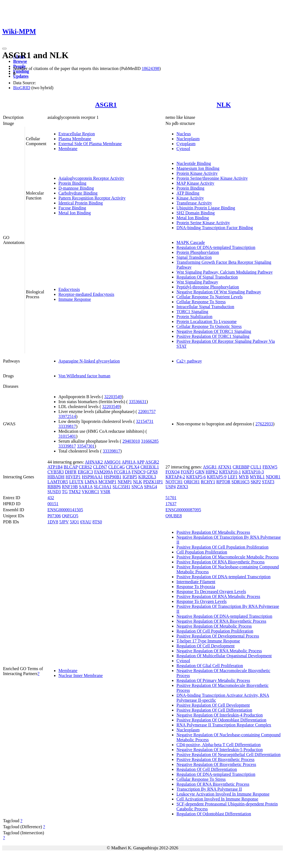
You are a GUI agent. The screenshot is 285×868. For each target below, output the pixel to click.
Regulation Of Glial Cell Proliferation (210, 666)
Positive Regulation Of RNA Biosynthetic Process (220, 562)
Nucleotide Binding (194, 163)
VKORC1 (91, 492)
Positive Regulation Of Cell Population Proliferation (222, 547)
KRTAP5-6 (196, 477)
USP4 (170, 487)
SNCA (137, 487)
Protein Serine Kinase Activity (203, 223)
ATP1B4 (55, 467)
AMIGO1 (112, 462)
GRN (200, 472)
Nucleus (184, 134)
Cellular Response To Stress (201, 302)
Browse (20, 61)
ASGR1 (106, 105)
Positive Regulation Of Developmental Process (218, 636)
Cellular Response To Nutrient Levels (209, 297)
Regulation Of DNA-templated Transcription (216, 247)
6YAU (86, 522)
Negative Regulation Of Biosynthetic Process (216, 764)
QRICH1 (192, 482)
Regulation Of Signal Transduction (207, 277)
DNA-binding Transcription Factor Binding (215, 228)
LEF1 (233, 477)
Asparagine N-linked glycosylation (89, 361)
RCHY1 (208, 482)
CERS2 (85, 467)
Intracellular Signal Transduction (205, 307)
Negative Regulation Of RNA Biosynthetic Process (221, 621)
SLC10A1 (102, 487)
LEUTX (76, 482)
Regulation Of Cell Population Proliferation (215, 631)
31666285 (150, 441)
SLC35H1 (121, 487)
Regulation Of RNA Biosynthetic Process (213, 784)
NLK (224, 105)
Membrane (68, 149)
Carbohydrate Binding (78, 193)
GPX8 (152, 472)
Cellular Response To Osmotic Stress (209, 326)
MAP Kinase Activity (195, 183)
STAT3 (268, 482)
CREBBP (241, 467)
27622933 (264, 424)
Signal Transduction (194, 257)
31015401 (67, 436)
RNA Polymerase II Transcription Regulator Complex (224, 725)
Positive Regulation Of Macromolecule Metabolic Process (228, 557)
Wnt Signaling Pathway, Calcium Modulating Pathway (225, 272)
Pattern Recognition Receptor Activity (92, 198)
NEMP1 (125, 482)
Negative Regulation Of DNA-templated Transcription (224, 616)
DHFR (71, 472)
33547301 (86, 446)
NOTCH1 (174, 482)
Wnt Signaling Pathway (197, 282)
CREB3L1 (150, 467)
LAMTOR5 (58, 482)
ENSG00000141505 (65, 510)
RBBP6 (54, 487)
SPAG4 (150, 487)
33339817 (67, 426)
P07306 (54, 516)
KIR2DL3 (147, 477)
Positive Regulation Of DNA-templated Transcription (223, 577)
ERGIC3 (85, 472)
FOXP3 (187, 472)
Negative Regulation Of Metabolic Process (214, 626)
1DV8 (53, 522)
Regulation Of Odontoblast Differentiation (214, 814)
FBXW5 (270, 467)
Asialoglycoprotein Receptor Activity (91, 178)
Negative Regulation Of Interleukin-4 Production (220, 715)
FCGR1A (122, 472)
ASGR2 (152, 462)
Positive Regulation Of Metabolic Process (213, 532)
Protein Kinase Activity (197, 173)
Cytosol (183, 149)
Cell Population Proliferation (202, 552)
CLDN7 (100, 467)
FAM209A (103, 472)
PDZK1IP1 (153, 482)
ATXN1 (225, 467)
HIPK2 (212, 472)
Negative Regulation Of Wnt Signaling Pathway (219, 292)
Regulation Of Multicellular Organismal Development (224, 656)
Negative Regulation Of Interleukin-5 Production (220, 750)
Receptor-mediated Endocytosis (86, 294)
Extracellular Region (77, 134)
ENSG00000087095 (183, 510)
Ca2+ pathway (189, 361)
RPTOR (223, 482)
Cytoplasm (186, 144)
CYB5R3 (56, 472)
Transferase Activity (194, 203)
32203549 (113, 397)
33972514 (67, 416)
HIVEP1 (73, 477)
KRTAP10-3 (253, 472)
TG (65, 492)
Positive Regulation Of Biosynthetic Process (215, 759)
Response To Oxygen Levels (201, 601)
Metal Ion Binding (75, 213)
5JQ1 (74, 522)
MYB (244, 477)
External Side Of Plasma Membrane (90, 144)
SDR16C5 (241, 482)
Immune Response (75, 299)
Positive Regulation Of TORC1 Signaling (213, 336)
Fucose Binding (72, 208)
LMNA (91, 482)
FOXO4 (173, 472)
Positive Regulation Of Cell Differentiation (214, 710)
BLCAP (71, 467)
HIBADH (56, 477)
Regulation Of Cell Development (205, 646)
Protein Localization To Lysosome (206, 321)
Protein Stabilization (194, 317)
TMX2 (75, 492)
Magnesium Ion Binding (198, 168)
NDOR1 (273, 477)
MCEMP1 (108, 482)
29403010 (131, 441)
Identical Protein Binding (81, 203)
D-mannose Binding (76, 188)
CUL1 (256, 467)
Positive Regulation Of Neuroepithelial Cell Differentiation (228, 755)
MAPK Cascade (191, 242)
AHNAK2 (94, 462)
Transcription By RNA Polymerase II (209, 789)
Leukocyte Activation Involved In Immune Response (223, 794)
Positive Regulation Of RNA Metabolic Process (218, 596)
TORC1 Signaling (192, 312)
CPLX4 (133, 467)
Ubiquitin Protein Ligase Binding (206, 208)
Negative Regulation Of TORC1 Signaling (214, 331)
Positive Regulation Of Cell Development (213, 705)
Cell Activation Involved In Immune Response (217, 799)
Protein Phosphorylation (198, 252)
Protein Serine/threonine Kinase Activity (212, 178)
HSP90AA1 (92, 477)
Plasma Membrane (75, 139)
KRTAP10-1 (230, 472)
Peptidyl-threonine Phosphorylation (208, 287)
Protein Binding (72, 183)
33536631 (138, 402)
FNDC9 (139, 472)
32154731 (145, 421)
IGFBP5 (130, 477)
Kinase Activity (190, 198)
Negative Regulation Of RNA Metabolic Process (219, 651)
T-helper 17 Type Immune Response (208, 641)
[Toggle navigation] (4, 49)
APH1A (129, 462)
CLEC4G (117, 467)
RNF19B (70, 487)
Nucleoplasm (188, 139)
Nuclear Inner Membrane (81, 675)
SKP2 (256, 482)
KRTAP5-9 (217, 477)
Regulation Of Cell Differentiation (207, 769)
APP (140, 462)
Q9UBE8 (174, 516)
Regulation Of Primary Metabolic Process (213, 680)
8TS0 (97, 522)
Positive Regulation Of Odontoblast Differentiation (221, 720)
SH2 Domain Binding (196, 213)
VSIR (105, 492)
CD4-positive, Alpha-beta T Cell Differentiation (218, 745)
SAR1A (86, 487)
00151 (53, 504)
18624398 (151, 68)
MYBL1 (257, 477)
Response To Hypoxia (196, 587)
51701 (171, 498)
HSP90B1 (113, 477)
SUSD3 (54, 492)
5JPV (64, 522)
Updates (21, 76)
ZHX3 (183, 487)
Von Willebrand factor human (84, 376)
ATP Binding (188, 193)
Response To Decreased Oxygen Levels (211, 592)
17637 (171, 504)
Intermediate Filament (196, 582)
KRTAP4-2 (175, 477)
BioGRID (22, 88)
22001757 (147, 411)
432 (51, 498)
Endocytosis (69, 289)
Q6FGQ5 (70, 516)
